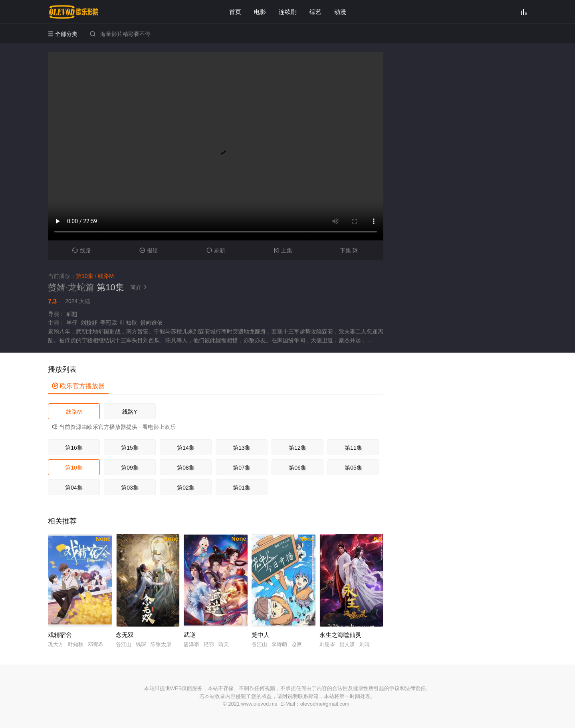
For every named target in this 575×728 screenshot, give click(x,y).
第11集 (353, 448)
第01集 (242, 488)
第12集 (297, 448)
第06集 (297, 468)
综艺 (315, 12)
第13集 (242, 448)
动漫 (340, 12)
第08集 (186, 468)
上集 (283, 250)
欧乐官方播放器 (78, 386)
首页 (235, 12)
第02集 (186, 488)
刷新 (216, 250)
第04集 (74, 488)
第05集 (353, 468)
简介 (140, 287)
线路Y (130, 412)
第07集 (242, 468)
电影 (260, 12)
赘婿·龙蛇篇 (71, 287)
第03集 (130, 488)
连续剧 (288, 12)
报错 (149, 250)
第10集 (74, 468)
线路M (74, 412)
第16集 (74, 448)
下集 (350, 250)
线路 (82, 250)
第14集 (186, 448)
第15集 (130, 448)
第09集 (130, 468)
